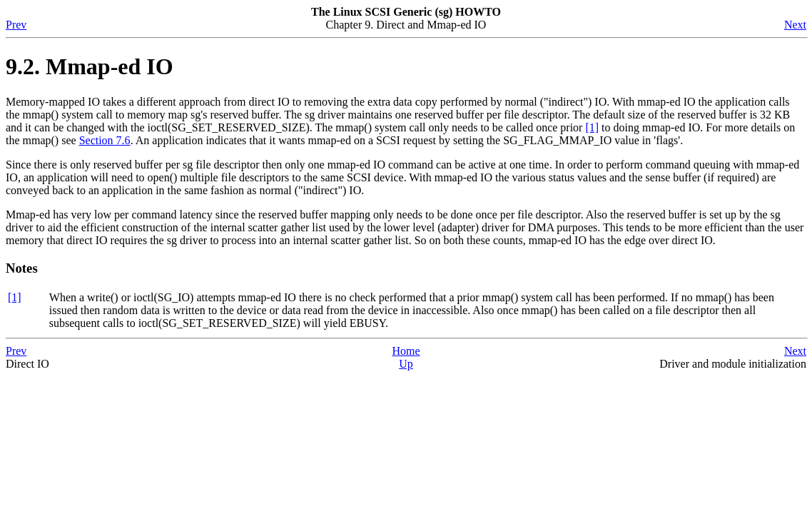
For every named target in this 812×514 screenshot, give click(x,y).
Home (406, 351)
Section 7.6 (105, 140)
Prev (16, 25)
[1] (592, 127)
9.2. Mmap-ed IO (90, 66)
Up (406, 364)
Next (795, 25)
